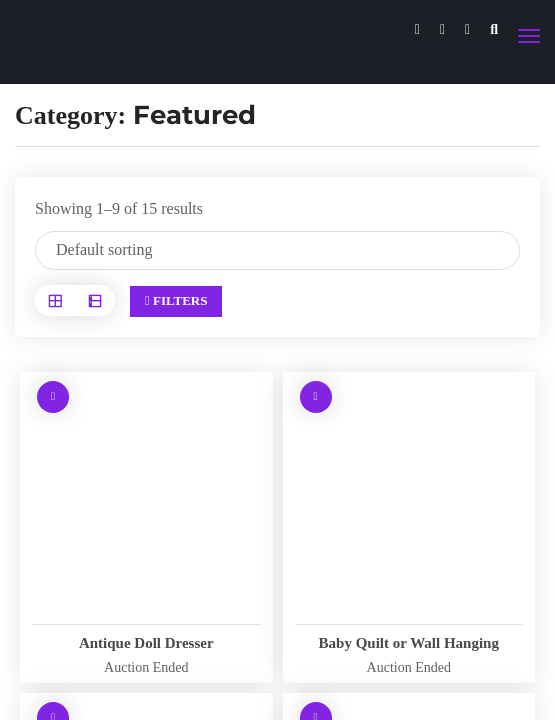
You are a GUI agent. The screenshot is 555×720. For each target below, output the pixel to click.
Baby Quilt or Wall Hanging (409, 643)
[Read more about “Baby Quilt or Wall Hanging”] (316, 397)
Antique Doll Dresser (146, 643)
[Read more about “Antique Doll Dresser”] (53, 397)
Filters (176, 300)
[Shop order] (277, 250)
